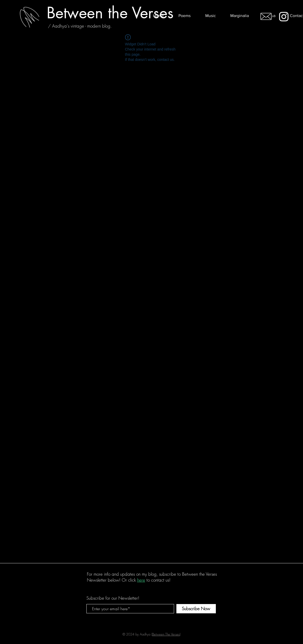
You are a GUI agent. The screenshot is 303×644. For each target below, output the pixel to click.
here (141, 580)
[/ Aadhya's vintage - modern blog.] (80, 26)
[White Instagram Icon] (284, 17)
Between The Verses (166, 634)
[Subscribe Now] (196, 609)
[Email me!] (266, 16)
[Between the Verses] (110, 13)
